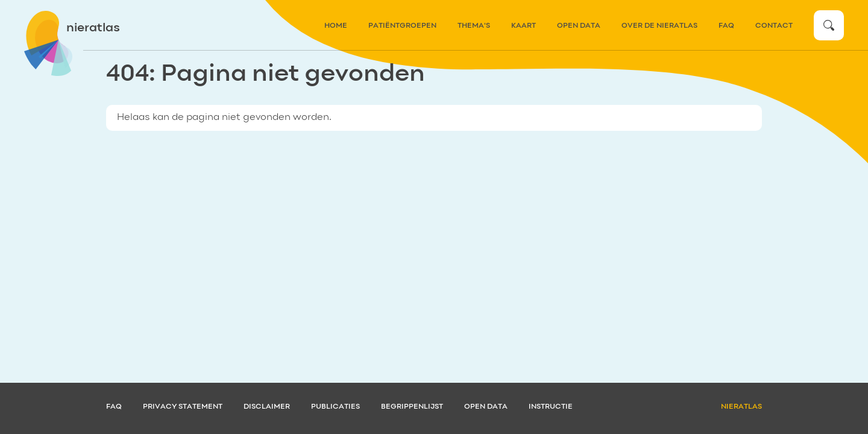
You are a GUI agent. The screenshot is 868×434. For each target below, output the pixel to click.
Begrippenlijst (412, 407)
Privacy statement (183, 407)
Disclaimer (267, 407)
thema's (474, 26)
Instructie (551, 407)
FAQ (726, 26)
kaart (524, 26)
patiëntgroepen (402, 26)
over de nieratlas (659, 26)
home (336, 26)
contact (774, 26)
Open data (579, 26)
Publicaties (335, 407)
